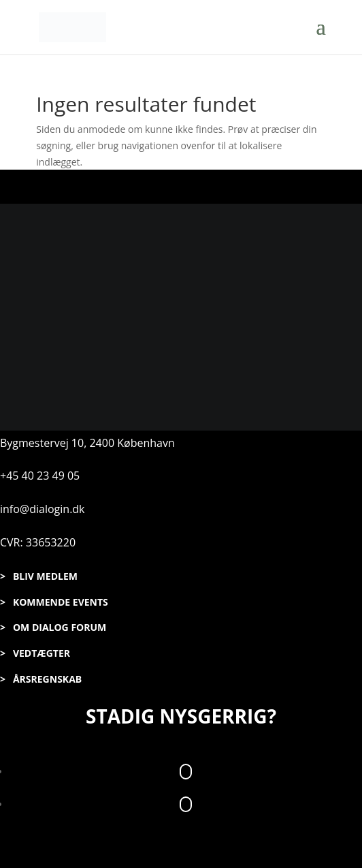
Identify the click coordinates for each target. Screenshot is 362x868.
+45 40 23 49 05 (40, 476)
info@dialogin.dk (43, 509)
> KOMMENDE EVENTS (54, 602)
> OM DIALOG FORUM (53, 627)
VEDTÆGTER (42, 653)
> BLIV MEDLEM (39, 576)
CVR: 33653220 (38, 542)
